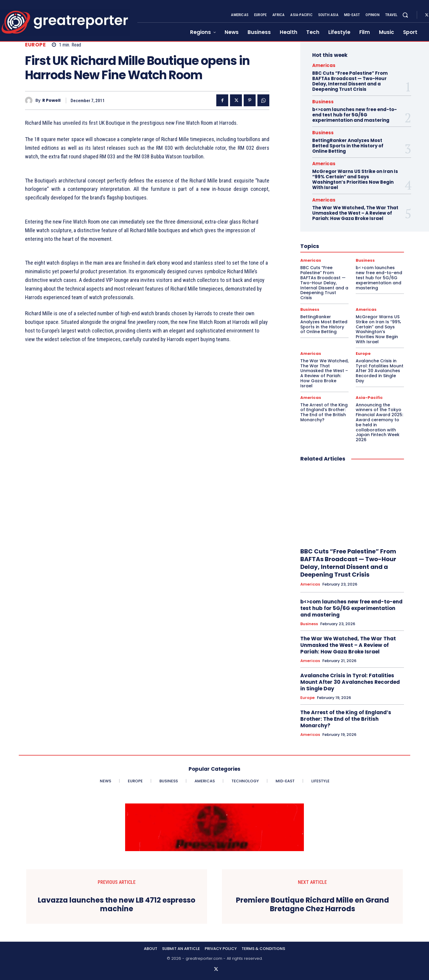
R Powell (51, 100)
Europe (35, 45)
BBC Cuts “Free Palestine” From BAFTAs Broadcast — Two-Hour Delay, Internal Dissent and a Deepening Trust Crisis (350, 81)
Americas (324, 65)
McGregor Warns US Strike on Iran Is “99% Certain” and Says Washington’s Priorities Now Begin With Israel (355, 179)
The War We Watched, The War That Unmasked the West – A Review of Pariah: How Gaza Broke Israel (355, 213)
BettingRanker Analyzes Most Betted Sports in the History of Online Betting (348, 146)
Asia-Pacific (369, 398)
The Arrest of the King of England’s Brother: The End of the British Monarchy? (324, 412)
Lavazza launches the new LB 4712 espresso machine (117, 905)
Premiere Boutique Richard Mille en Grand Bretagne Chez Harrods (313, 905)
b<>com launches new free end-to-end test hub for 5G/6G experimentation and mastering (355, 115)
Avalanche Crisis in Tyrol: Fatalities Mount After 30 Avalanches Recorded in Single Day (380, 371)
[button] (405, 15)
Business (323, 102)
